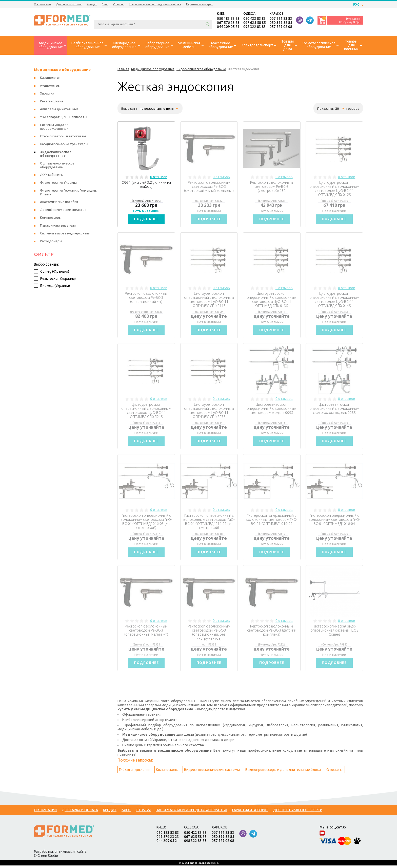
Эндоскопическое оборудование (56, 154)
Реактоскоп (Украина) (55, 279)
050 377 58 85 (281, 23)
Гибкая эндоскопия (135, 772)
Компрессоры (51, 218)
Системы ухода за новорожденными (54, 127)
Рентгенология (52, 102)
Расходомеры (51, 242)
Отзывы (119, 4)
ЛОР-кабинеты (52, 175)
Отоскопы (335, 772)
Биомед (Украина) (52, 286)
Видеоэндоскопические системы (212, 772)
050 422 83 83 (255, 19)
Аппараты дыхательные (59, 109)
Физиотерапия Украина (58, 183)
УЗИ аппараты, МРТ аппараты (64, 117)
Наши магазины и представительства (155, 4)
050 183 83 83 (228, 19)
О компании (42, 4)
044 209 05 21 (228, 27)
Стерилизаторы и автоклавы (63, 137)
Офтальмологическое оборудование (57, 166)
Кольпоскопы (167, 772)
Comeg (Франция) (52, 272)
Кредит (92, 4)
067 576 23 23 (228, 23)
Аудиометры (50, 86)
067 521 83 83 (281, 19)
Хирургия (47, 94)
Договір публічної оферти (298, 812)
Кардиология (50, 78)
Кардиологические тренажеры (64, 144)
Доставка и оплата (69, 4)
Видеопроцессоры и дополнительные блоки (283, 772)
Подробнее (146, 220)
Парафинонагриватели (58, 226)
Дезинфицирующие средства (63, 210)
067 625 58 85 (255, 23)
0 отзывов (159, 177)
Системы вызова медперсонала (65, 234)
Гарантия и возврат (199, 4)
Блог (105, 4)
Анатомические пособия (59, 202)
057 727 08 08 (281, 27)
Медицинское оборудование (62, 70)
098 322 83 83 (255, 27)
